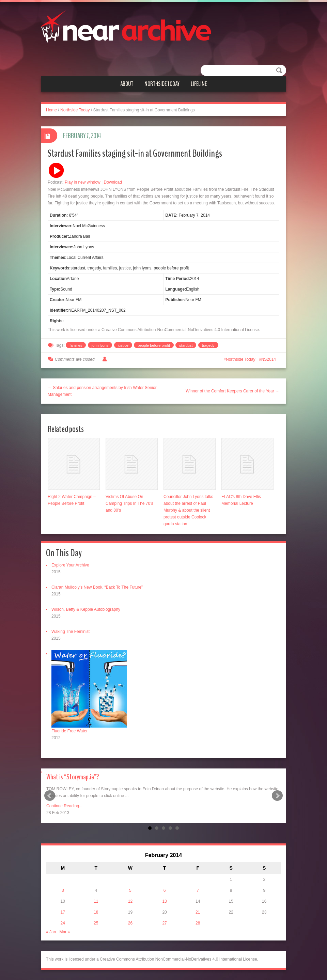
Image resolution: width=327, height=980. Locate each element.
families (76, 345)
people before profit (154, 345)
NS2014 (269, 359)
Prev (50, 796)
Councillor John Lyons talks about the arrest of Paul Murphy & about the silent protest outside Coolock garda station (188, 510)
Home (51, 110)
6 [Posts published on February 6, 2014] (165, 890)
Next (277, 796)
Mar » (65, 932)
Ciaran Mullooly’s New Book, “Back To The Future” (97, 587)
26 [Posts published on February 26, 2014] (130, 923)
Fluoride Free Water (69, 731)
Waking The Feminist (71, 632)
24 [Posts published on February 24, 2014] (63, 923)
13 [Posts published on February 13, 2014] (164, 901)
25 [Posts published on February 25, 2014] (96, 923)
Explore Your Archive (70, 565)
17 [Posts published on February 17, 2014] (63, 912)
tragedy (208, 345)
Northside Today (162, 84)
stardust (186, 345)
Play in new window (83, 182)
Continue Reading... (64, 806)
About (127, 84)
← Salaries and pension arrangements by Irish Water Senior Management (102, 391)
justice (123, 345)
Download (113, 182)
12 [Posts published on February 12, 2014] (130, 901)
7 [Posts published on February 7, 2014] (198, 890)
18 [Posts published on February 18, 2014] (96, 912)
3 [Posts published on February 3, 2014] (63, 890)
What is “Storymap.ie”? (73, 777)
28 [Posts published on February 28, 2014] (198, 923)
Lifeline (199, 84)
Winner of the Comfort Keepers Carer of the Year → (232, 391)
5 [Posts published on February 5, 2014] (130, 890)
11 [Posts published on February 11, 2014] (96, 901)
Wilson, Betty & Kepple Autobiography (86, 609)
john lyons (100, 345)
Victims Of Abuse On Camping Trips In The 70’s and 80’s (129, 503)
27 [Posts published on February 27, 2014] (164, 923)
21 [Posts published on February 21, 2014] (198, 912)
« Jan (51, 932)
